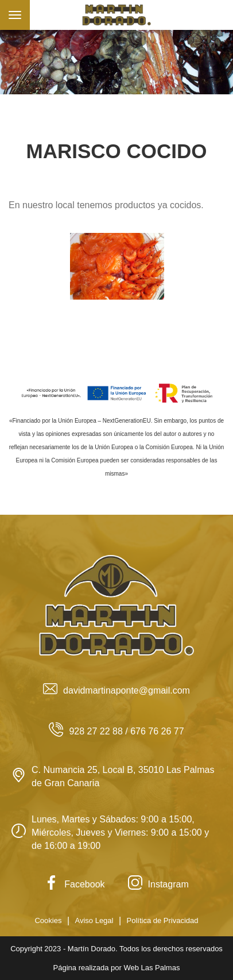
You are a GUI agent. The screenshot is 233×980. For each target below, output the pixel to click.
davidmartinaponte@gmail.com (116, 690)
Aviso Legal (94, 920)
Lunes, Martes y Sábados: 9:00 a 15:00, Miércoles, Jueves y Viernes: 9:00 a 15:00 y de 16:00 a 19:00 (110, 832)
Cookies (48, 920)
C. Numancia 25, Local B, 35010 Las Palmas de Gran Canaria (113, 776)
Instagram (158, 884)
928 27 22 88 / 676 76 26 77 (116, 731)
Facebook (74, 884)
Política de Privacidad (163, 920)
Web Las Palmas (152, 968)
